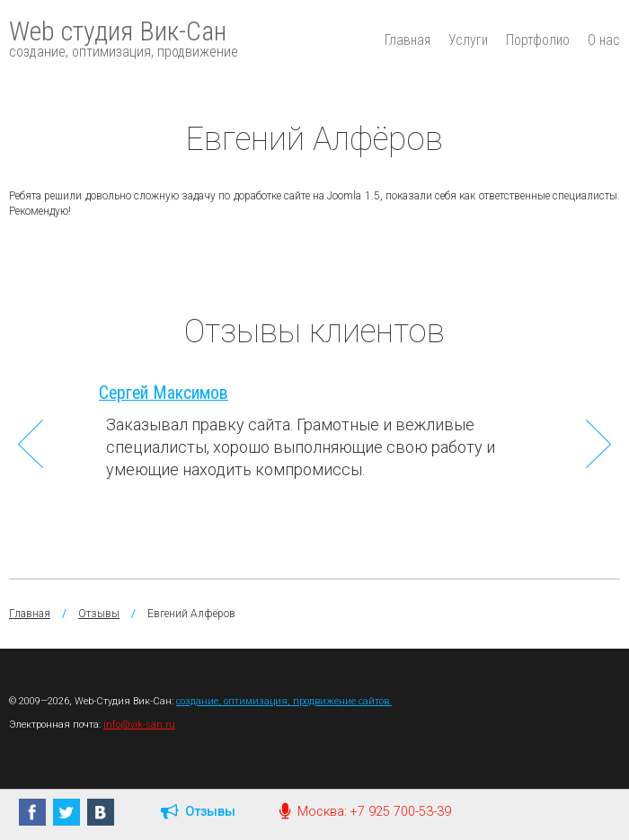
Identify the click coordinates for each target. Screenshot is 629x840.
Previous (31, 444)
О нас (604, 40)
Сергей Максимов (164, 393)
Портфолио (538, 40)
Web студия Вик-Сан (124, 38)
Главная (408, 40)
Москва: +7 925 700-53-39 (365, 812)
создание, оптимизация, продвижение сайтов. (284, 701)
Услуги (468, 40)
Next (598, 444)
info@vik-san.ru (139, 725)
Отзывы (99, 614)
